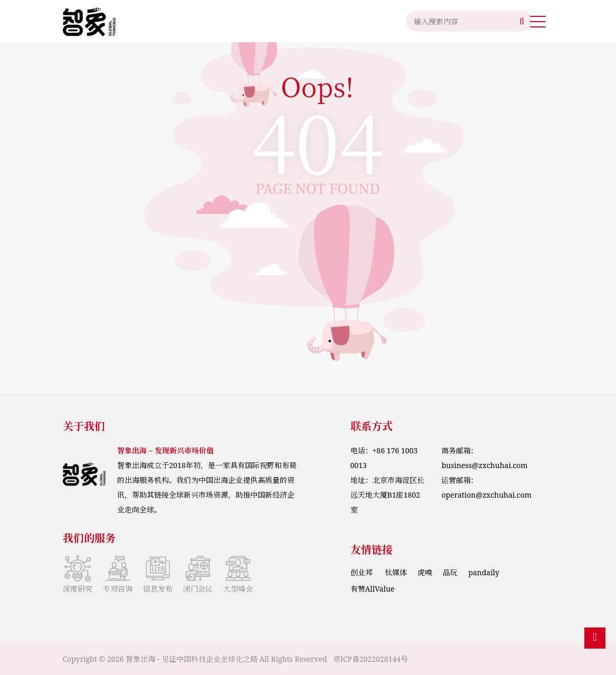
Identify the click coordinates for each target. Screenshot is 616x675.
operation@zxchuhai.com (486, 495)
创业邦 (363, 572)
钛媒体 (396, 572)
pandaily (484, 572)
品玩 (450, 572)
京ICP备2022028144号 (371, 659)
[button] (538, 21)
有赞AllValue (373, 589)
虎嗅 (425, 572)
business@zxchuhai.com (484, 465)
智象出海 (140, 659)
